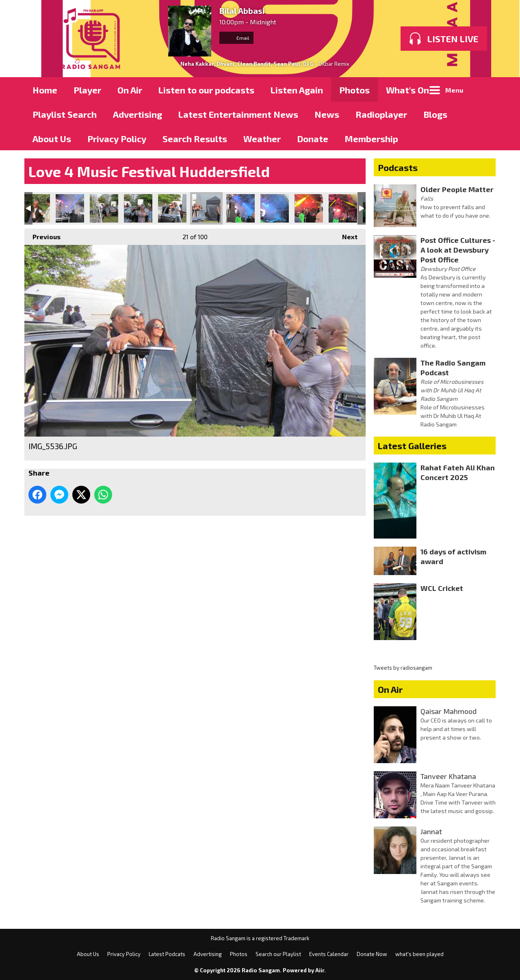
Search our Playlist (278, 954)
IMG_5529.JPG (70, 208)
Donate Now (372, 954)
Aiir (320, 970)
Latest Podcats (167, 954)
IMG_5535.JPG (172, 208)
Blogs (435, 114)
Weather (262, 138)
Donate (313, 138)
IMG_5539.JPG (240, 208)
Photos (354, 90)
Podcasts (398, 167)
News (327, 114)
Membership (371, 138)
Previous (42, 235)
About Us (52, 138)
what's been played (419, 954)
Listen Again (297, 90)
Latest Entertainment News (238, 114)
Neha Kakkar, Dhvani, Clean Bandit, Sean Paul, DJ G (247, 64)
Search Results (195, 138)
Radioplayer (381, 114)
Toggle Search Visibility (483, 89)
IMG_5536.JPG (206, 208)
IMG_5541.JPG (309, 208)
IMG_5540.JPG (275, 208)
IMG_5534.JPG (138, 208)
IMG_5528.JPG (36, 208)
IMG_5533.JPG (104, 208)
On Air (130, 90)
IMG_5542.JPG (343, 208)
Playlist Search (65, 114)
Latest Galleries (412, 446)
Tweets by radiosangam (403, 668)
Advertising (138, 114)
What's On (407, 90)
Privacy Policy (117, 138)
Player (87, 90)
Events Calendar (329, 954)
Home (45, 90)
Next (346, 235)
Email (236, 38)
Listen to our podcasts (206, 90)
